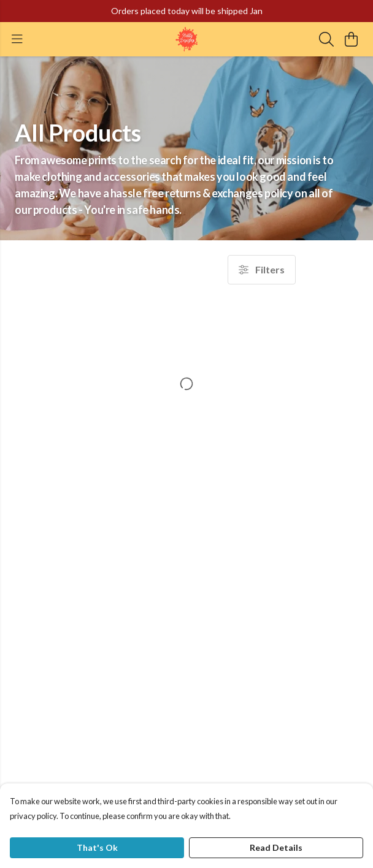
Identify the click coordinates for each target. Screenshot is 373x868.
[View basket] (351, 39)
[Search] (326, 39)
